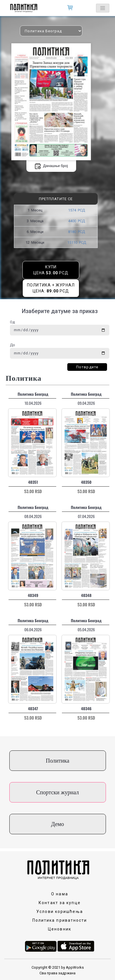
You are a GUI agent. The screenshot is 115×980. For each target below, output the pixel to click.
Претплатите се (56, 199)
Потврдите (87, 367)
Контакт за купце (60, 903)
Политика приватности (60, 920)
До (12, 345)
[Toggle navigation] (103, 8)
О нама (60, 894)
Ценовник (60, 929)
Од (12, 322)
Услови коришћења (60, 911)
